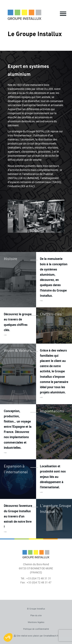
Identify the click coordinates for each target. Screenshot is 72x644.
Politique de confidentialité (36, 629)
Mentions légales (36, 622)
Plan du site (36, 615)
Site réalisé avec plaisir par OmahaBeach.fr (36, 636)
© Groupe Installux (36, 609)
